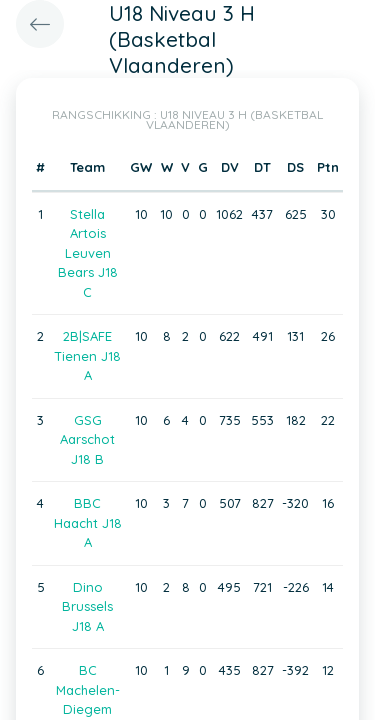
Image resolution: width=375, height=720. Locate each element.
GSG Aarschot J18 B (87, 439)
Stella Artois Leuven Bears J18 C (88, 253)
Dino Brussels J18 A (87, 606)
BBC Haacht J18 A (88, 522)
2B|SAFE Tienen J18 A (87, 355)
